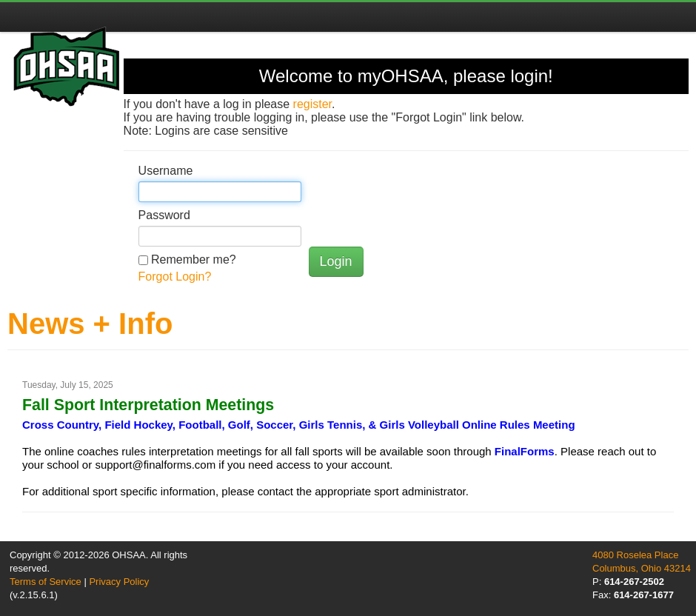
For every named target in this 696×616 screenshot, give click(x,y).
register (312, 104)
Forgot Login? (175, 277)
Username (166, 171)
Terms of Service (46, 582)
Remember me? (194, 260)
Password (164, 215)
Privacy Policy (119, 582)
